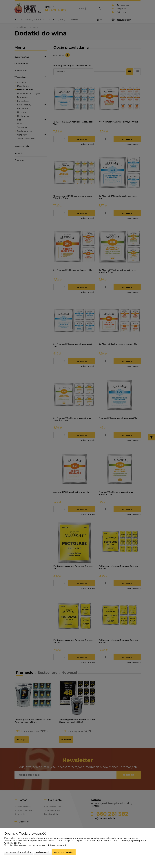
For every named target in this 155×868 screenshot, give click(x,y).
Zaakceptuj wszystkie (64, 852)
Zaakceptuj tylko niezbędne (19, 852)
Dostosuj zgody (43, 852)
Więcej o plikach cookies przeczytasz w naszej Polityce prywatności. (36, 845)
